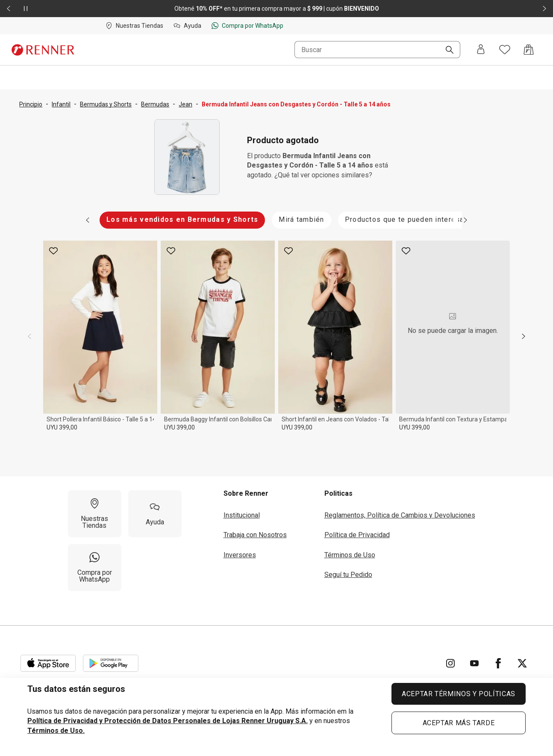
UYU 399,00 (62, 427)
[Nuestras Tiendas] (95, 514)
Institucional (242, 515)
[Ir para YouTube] (474, 663)
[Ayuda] (155, 514)
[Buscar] (446, 50)
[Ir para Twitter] (522, 663)
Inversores (240, 555)
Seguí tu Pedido (348, 575)
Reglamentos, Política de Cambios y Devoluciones (400, 515)
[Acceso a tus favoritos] (505, 50)
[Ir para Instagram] (450, 663)
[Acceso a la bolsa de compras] (529, 50)
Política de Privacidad (357, 535)
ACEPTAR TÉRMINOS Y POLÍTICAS (459, 694)
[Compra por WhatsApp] (95, 568)
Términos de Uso (350, 555)
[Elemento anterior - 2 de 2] (9, 9)
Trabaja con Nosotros (255, 535)
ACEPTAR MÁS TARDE (459, 723)
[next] (524, 336)
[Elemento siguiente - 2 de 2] (544, 9)
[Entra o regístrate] (481, 50)
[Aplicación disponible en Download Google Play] (111, 663)
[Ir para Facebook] (498, 663)
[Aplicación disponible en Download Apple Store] (48, 663)
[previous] (29, 336)
